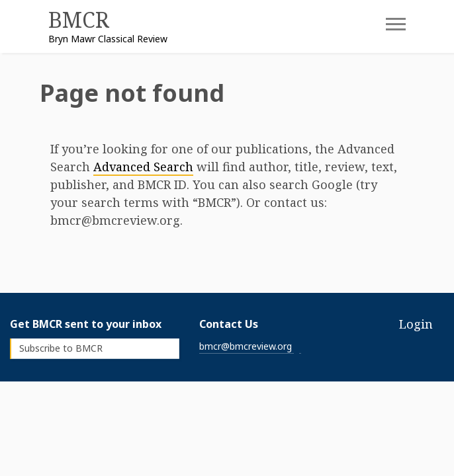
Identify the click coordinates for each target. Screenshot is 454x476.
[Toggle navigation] (386, 28)
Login (416, 324)
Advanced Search (143, 167)
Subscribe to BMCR (61, 348)
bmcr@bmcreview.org (246, 346)
